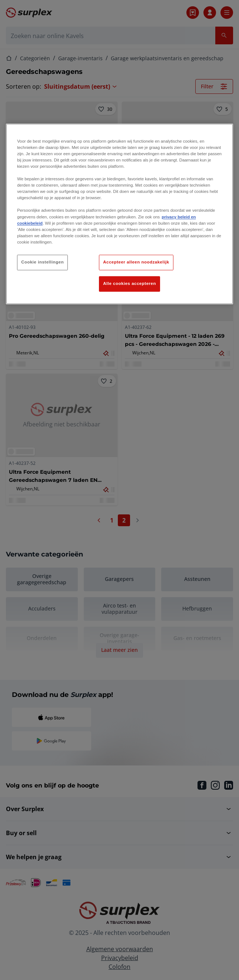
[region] (119, 214)
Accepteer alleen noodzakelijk (136, 262)
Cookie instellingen (42, 262)
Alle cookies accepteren (130, 283)
